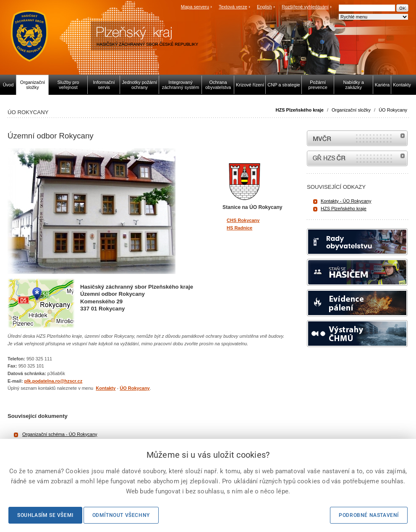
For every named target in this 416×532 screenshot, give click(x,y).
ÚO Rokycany (393, 110)
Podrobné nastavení (369, 515)
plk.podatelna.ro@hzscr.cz (53, 381)
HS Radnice (239, 228)
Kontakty (106, 388)
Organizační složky (351, 110)
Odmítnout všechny (121, 515)
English (264, 7)
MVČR (357, 138)
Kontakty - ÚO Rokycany (346, 201)
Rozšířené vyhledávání (305, 7)
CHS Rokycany (243, 220)
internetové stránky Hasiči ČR (357, 158)
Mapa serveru (195, 7)
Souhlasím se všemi (45, 515)
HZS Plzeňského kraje (300, 110)
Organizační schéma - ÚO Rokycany (60, 434)
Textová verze (233, 7)
